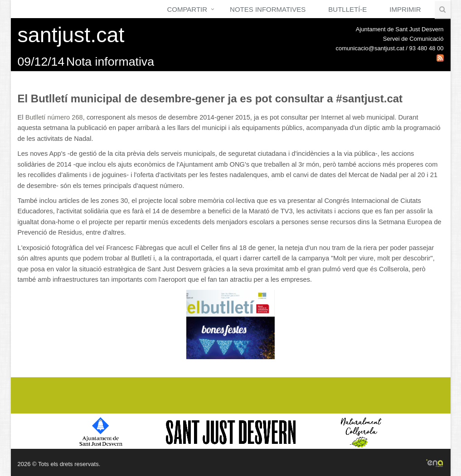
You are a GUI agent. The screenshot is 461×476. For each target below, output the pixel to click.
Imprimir (405, 9)
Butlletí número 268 (54, 117)
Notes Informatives (268, 9)
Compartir (187, 9)
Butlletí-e (347, 9)
